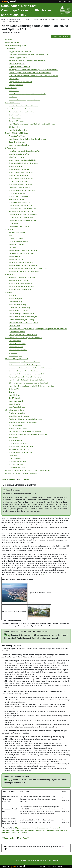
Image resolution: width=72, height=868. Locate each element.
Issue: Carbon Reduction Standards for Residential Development (31, 368)
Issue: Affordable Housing (18, 305)
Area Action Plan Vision (17, 136)
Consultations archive (15, 19)
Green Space (13, 223)
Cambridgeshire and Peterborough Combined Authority (27, 94)
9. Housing (9, 293)
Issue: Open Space (15, 356)
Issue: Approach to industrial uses (20, 290)
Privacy (61, 866)
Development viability (16, 425)
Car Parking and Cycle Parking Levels (22, 253)
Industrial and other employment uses (22, 287)
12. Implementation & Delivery (15, 410)
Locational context (15, 118)
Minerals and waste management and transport (25, 100)
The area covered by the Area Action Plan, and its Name (28, 61)
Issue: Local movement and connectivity (22, 190)
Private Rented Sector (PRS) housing (21, 320)
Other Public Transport (16, 238)
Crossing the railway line (17, 193)
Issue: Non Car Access (17, 244)
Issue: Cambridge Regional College (21, 178)
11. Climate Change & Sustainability (17, 359)
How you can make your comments (21, 82)
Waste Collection (15, 404)
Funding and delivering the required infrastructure (25, 419)
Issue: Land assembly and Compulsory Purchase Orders (28, 434)
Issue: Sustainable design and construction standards (27, 374)
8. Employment (10, 275)
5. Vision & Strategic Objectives (16, 133)
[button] (61, 36)
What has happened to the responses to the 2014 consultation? (30, 73)
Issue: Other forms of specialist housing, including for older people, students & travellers (38, 329)
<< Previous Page (9, 479)
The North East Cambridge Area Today (22, 112)
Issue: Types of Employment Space (21, 284)
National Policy (14, 91)
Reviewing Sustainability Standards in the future (25, 377)
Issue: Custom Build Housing (19, 311)
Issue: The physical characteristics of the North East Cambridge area (32, 124)
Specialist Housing (15, 326)
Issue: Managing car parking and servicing (23, 214)
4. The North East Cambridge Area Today (19, 109)
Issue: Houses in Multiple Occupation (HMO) (24, 317)
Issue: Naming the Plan (17, 64)
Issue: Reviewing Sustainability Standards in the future (27, 380)
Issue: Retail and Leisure (17, 344)
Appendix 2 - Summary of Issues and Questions (21, 473)
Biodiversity (13, 392)
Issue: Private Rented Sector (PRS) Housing (24, 323)
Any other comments (16, 464)
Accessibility (52, 866)
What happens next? (16, 85)
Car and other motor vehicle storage (21, 217)
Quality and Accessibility (17, 332)
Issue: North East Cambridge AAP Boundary (24, 106)
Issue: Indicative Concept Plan (19, 154)
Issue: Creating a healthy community (21, 172)
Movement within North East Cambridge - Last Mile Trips (28, 269)
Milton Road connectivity (17, 199)
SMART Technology (16, 398)
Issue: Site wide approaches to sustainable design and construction (31, 386)
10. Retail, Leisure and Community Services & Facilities (24, 338)
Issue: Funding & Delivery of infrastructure (23, 422)
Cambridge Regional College (19, 175)
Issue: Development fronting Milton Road (23, 208)
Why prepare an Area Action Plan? (20, 52)
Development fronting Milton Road (20, 205)
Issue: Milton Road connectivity (19, 202)
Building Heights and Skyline (19, 181)
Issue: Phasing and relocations (19, 416)
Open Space (13, 353)
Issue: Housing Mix (15, 299)
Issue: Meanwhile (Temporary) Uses (21, 452)
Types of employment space (18, 281)
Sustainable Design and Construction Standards (25, 371)
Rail (10, 235)
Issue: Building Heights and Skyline (21, 184)
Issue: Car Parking (15, 257)
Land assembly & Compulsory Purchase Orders (25, 431)
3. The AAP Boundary (12, 103)
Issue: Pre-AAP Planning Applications (21, 446)
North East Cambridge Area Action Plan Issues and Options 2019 (46, 19)
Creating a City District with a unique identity (24, 163)
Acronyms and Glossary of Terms (16, 46)
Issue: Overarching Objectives (19, 145)
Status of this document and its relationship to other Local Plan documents (34, 76)
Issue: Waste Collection (17, 407)
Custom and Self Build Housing (19, 308)
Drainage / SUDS (15, 389)
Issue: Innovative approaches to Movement (23, 266)
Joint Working (14, 437)
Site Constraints (14, 127)
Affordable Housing (15, 302)
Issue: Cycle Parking (16, 260)
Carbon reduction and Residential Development (25, 365)
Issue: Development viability (18, 428)
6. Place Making (11, 148)
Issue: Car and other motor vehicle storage (23, 220)
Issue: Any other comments (18, 467)
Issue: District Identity (16, 166)
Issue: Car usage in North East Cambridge (23, 250)
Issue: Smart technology (17, 401)
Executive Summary (12, 43)
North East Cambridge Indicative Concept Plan (25, 151)
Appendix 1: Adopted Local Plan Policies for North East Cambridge (27, 470)
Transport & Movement (17, 121)
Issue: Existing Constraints (18, 130)
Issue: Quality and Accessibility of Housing (23, 335)
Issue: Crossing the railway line (19, 196)
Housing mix (13, 296)
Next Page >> (24, 479)
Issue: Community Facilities (18, 350)
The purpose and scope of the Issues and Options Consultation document (33, 70)
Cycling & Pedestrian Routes (19, 241)
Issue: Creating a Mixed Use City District (22, 160)
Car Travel (12, 247)
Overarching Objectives (17, 142)
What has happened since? (18, 58)
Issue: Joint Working (16, 440)
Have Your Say (14, 79)
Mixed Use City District (17, 157)
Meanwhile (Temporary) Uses (19, 449)
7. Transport (9, 229)
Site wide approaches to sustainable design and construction (29, 383)
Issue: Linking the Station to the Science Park (24, 272)
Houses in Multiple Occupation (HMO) (22, 314)
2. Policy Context (11, 88)
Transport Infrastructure (17, 232)
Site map (43, 866)
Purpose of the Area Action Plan (20, 67)
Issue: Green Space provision (19, 226)
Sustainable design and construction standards (25, 362)
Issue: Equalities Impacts (17, 461)
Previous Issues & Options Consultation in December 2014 (28, 55)
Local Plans (13, 97)
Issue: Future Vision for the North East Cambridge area (27, 139)
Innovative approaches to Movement (21, 263)
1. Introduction (10, 49)
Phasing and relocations (17, 413)
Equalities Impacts (15, 458)
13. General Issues (12, 455)
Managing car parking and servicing (21, 211)
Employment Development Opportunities (22, 278)
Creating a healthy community (19, 169)
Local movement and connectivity (20, 187)
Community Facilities (16, 347)
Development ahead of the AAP (19, 443)
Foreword (8, 40)
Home (3, 19)
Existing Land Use (15, 115)
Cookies (68, 866)
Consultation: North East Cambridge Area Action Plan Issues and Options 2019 (26, 10)
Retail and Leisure (15, 341)
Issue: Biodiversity (15, 395)
